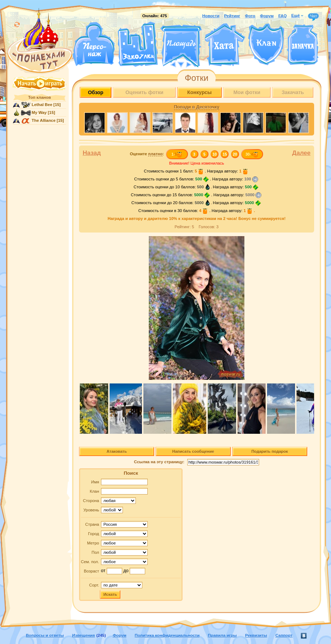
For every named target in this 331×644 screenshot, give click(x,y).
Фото (250, 16)
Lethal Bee (42, 105)
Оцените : (147, 154)
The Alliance (44, 120)
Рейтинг (232, 16)
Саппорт (284, 635)
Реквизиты (256, 635)
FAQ (282, 16)
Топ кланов (39, 97)
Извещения (84, 635)
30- (252, 154)
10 (215, 154)
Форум (267, 16)
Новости (211, 16)
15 (225, 154)
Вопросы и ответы (45, 635)
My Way (39, 112)
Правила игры (222, 635)
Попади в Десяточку (197, 107)
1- (177, 154)
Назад (92, 153)
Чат (313, 16)
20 (235, 154)
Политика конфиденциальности (167, 635)
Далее (301, 153)
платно (155, 154)
